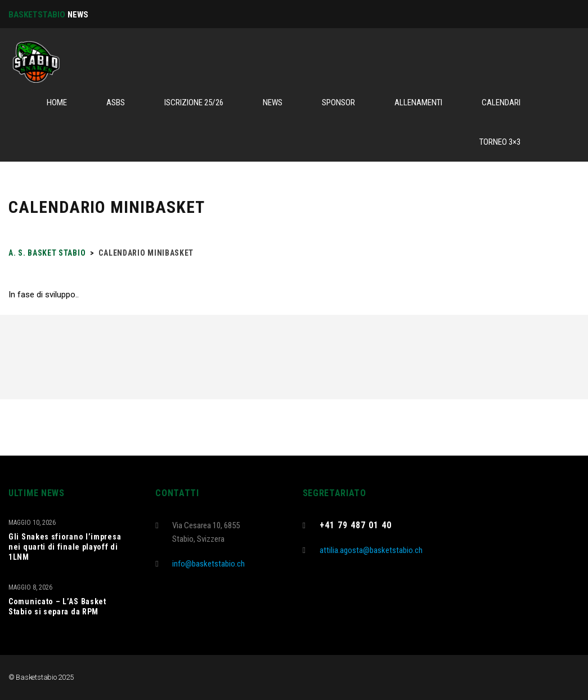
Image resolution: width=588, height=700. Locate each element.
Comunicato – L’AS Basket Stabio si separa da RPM (57, 607)
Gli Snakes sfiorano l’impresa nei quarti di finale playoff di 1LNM (65, 547)
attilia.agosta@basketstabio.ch (371, 550)
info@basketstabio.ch (208, 564)
